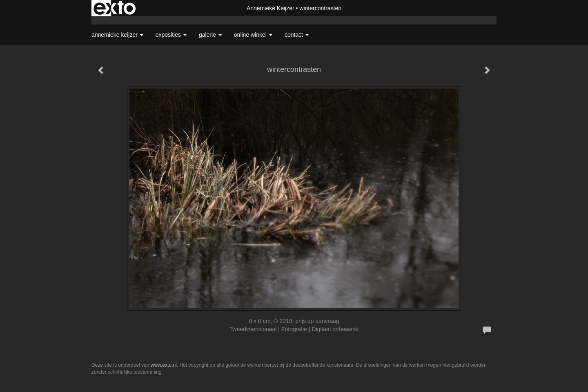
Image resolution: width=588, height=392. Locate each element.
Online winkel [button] (253, 35)
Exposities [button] (171, 35)
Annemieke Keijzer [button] (117, 35)
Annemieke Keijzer (271, 8)
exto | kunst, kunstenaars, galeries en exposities (115, 8)
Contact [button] (297, 35)
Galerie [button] (210, 35)
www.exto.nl (164, 365)
